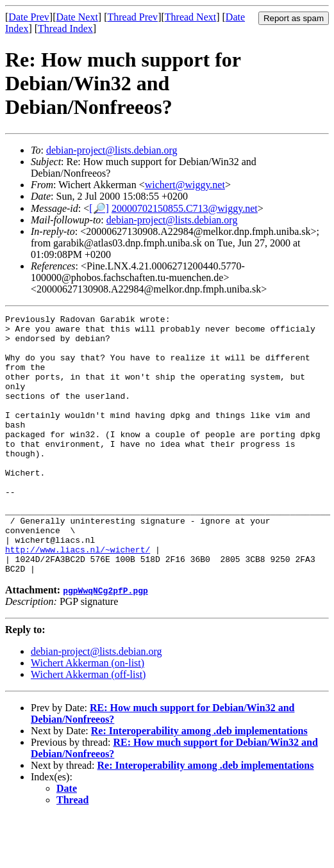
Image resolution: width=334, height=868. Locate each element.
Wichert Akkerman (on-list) (88, 715)
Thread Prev (132, 17)
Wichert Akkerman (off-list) (88, 726)
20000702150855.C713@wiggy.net (185, 208)
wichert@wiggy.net (185, 185)
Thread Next (190, 17)
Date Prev (29, 17)
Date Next (77, 17)
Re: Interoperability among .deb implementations (199, 783)
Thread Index (65, 28)
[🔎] (99, 208)
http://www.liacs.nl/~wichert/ (78, 597)
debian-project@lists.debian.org (112, 150)
